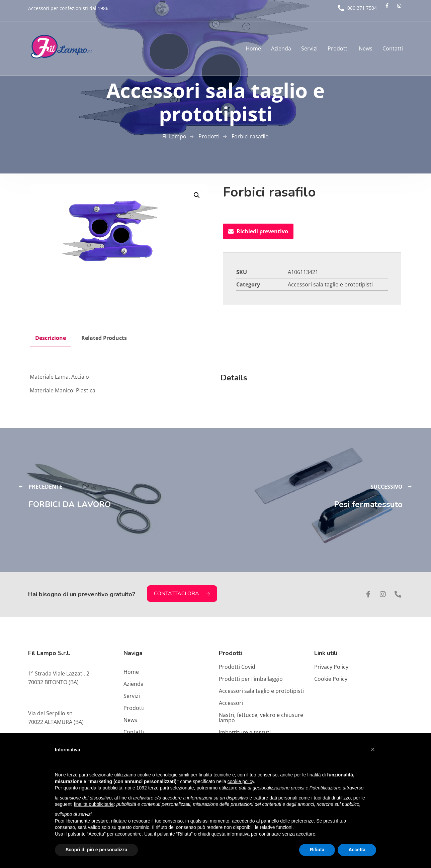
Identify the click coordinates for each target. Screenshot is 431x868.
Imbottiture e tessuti (245, 732)
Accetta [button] (357, 850)
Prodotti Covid (237, 667)
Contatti (393, 48)
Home (253, 48)
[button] (197, 195)
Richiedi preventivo (258, 231)
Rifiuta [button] (317, 850)
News (366, 48)
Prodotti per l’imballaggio (251, 679)
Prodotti (338, 48)
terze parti (159, 788)
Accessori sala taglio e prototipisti (330, 284)
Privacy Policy (331, 667)
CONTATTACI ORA (182, 594)
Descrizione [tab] (51, 338)
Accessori (231, 703)
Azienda (281, 48)
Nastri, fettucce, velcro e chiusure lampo (261, 718)
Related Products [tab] (104, 338)
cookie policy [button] (241, 781)
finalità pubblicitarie (94, 804)
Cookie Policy (331, 679)
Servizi (309, 48)
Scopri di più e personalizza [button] (96, 850)
